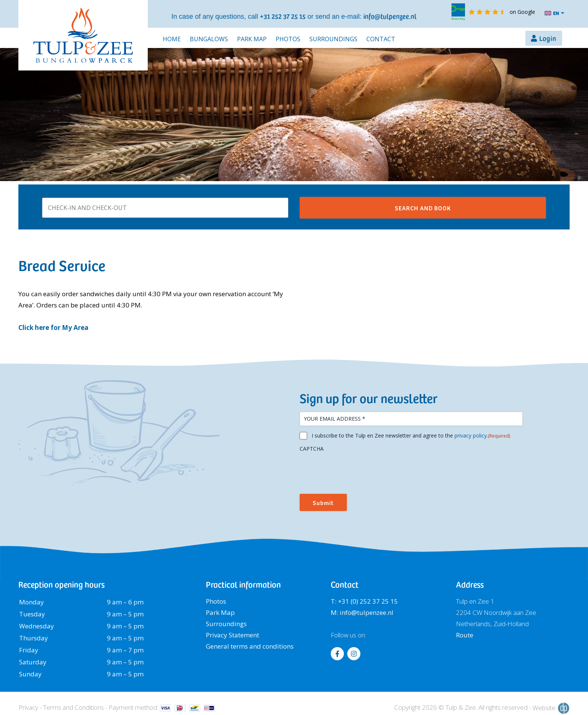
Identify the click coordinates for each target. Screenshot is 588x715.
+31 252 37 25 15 (283, 16)
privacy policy (471, 435)
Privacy (28, 707)
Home (172, 39)
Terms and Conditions (73, 707)
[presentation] (357, 470)
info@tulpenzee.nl (390, 16)
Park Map (252, 39)
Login (548, 38)
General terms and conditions (250, 646)
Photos (288, 39)
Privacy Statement (232, 635)
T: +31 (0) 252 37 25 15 (364, 601)
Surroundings (333, 39)
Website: (551, 708)
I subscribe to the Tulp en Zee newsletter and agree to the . (411, 436)
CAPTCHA (312, 449)
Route (465, 635)
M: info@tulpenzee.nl (362, 612)
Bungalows (209, 39)
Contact (381, 39)
